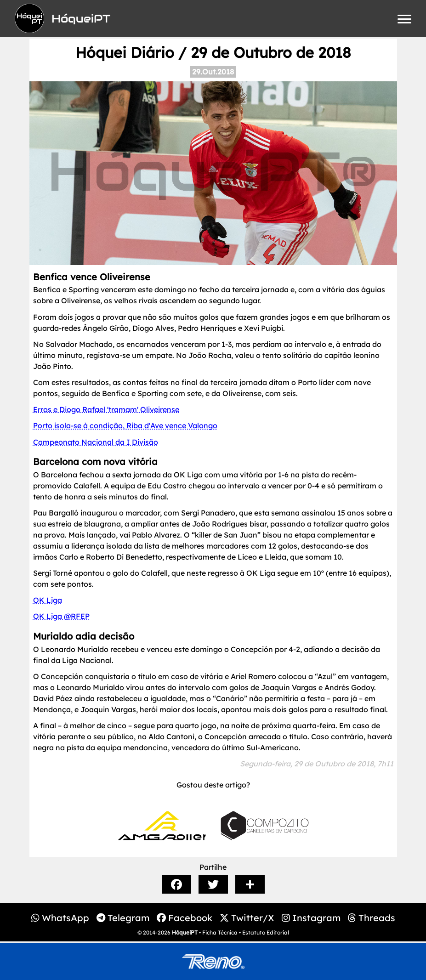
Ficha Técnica (220, 932)
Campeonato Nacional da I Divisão (96, 442)
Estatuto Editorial (266, 932)
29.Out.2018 (213, 72)
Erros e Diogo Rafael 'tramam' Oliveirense (106, 409)
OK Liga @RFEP (61, 616)
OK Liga (48, 600)
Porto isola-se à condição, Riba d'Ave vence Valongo (125, 425)
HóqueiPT (185, 932)
